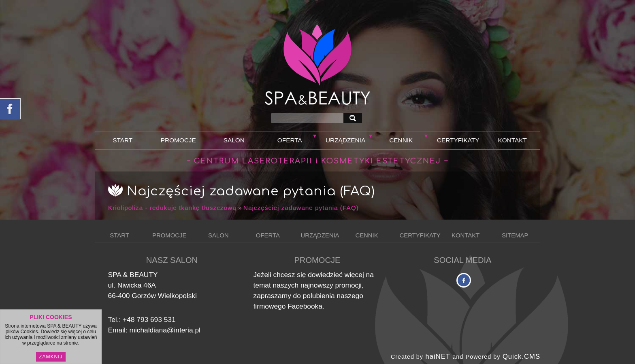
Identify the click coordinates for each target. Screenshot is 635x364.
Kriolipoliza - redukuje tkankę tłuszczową (172, 208)
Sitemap (515, 235)
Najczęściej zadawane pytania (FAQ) (301, 208)
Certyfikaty (458, 140)
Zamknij (51, 358)
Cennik (401, 140)
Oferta (290, 140)
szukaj (354, 118)
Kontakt (512, 140)
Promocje (178, 140)
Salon (234, 140)
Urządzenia (345, 140)
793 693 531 (156, 320)
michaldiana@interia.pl (165, 330)
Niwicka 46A (137, 285)
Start (123, 140)
